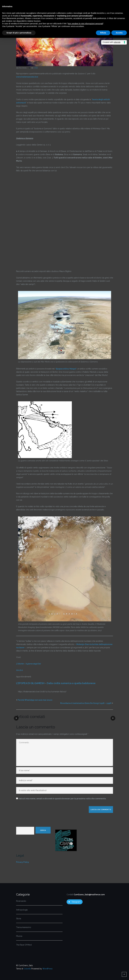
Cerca (43, 830)
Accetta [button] (119, 33)
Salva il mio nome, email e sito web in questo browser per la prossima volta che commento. (62, 799)
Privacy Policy (23, 862)
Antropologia (22, 910)
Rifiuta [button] (103, 33)
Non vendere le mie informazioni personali (85, 24)
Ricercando (21, 901)
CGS (36, 68)
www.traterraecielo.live (27, 77)
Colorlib (27, 969)
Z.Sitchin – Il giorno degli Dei (28, 664)
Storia (19, 919)
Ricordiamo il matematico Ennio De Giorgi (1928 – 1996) (86, 703)
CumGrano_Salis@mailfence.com (89, 895)
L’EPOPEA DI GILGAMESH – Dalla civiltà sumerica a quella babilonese (56, 683)
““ (66, 369)
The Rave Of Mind (24, 945)
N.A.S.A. (20, 670)
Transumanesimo (24, 927)
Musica (19, 936)
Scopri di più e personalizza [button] (19, 33)
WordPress (47, 969)
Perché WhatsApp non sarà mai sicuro (35, 700)
